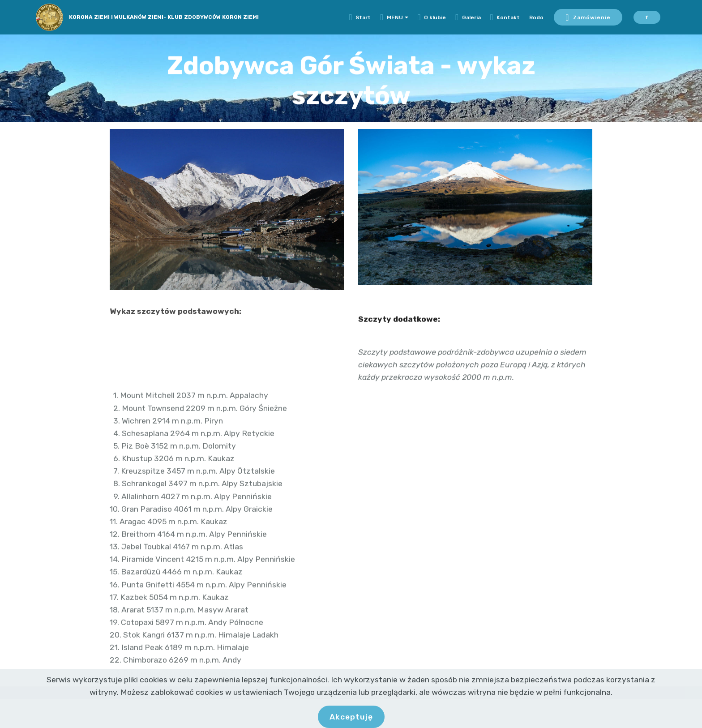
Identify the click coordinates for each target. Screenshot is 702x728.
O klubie (432, 17)
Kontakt (505, 17)
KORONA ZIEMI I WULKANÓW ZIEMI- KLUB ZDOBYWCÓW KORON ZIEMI (164, 17)
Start (360, 17)
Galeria (468, 17)
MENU (392, 17)
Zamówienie (588, 17)
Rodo (536, 17)
